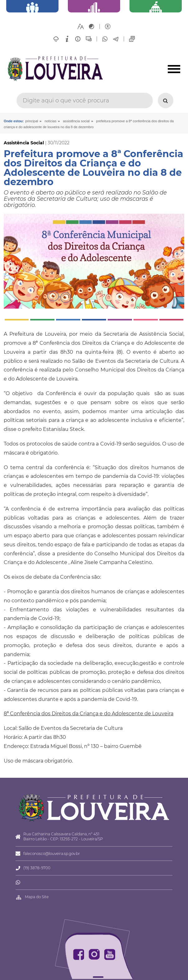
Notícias (50, 121)
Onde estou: (14, 121)
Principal (32, 121)
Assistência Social (76, 121)
